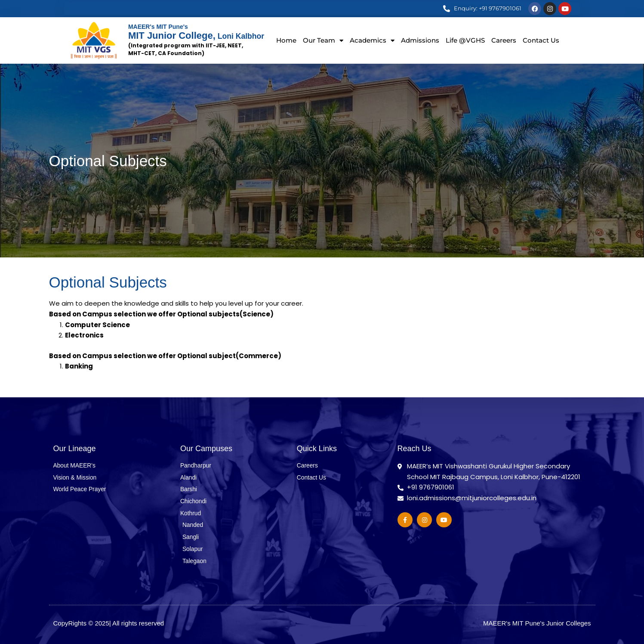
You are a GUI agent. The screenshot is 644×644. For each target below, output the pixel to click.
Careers (504, 40)
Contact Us (541, 40)
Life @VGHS (465, 40)
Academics (372, 41)
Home (286, 40)
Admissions (420, 40)
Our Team (323, 41)
